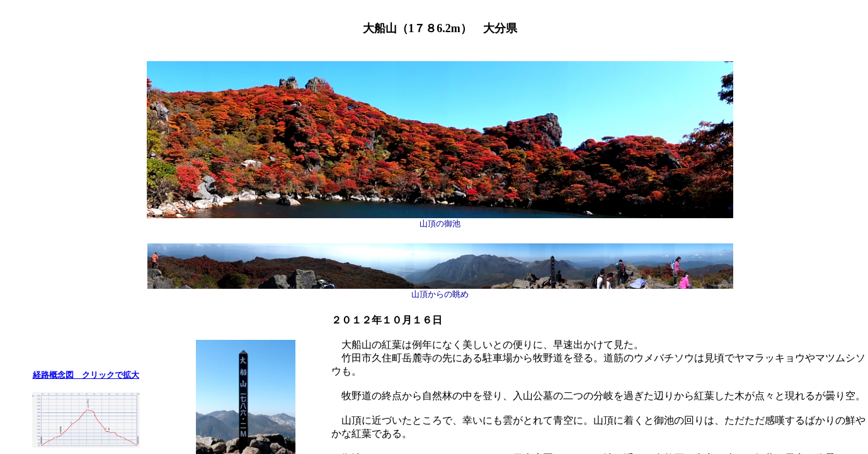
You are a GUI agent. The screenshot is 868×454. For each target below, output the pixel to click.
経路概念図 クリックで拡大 (86, 375)
